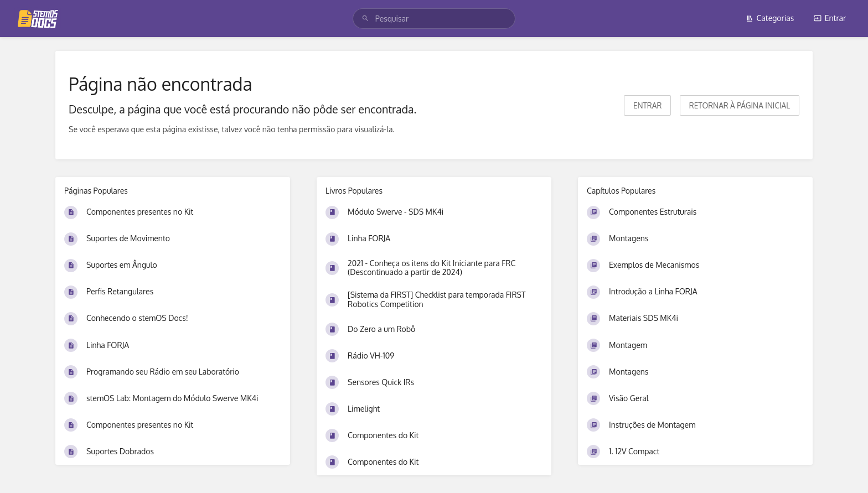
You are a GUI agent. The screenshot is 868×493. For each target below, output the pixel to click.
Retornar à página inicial (740, 105)
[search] (434, 19)
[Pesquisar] (365, 19)
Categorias (770, 18)
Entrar (830, 18)
